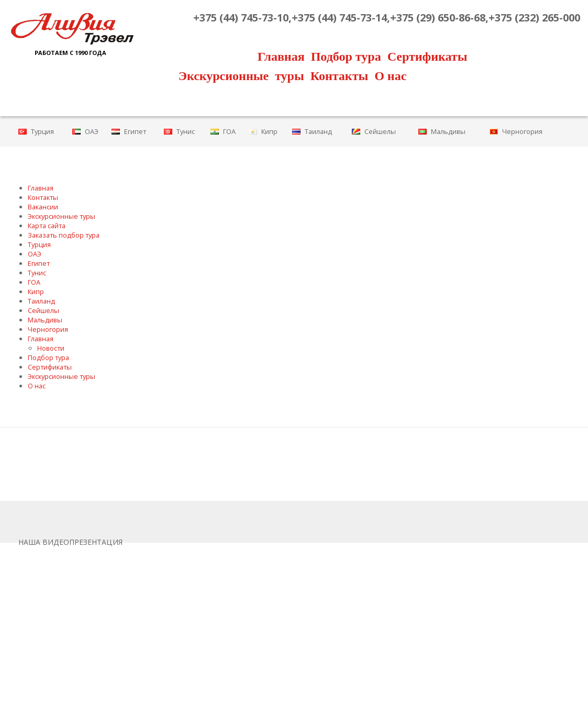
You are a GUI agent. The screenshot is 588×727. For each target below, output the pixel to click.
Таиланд (318, 131)
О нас (390, 76)
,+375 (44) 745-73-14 (338, 18)
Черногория (522, 131)
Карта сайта (47, 226)
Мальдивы (448, 131)
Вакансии (43, 207)
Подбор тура (346, 57)
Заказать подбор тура (64, 235)
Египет (135, 131)
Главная (281, 57)
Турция (42, 131)
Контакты (339, 76)
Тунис (186, 131)
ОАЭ (92, 131)
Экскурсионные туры (241, 76)
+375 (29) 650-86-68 (438, 18)
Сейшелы (380, 131)
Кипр (269, 131)
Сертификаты (428, 57)
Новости (51, 348)
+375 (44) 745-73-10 (241, 18)
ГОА (229, 131)
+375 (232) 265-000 (534, 18)
